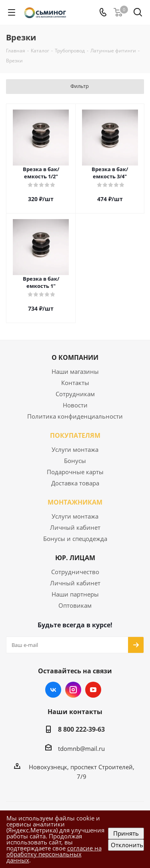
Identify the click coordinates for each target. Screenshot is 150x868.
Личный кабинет (75, 527)
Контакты (75, 383)
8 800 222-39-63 (81, 729)
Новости (75, 405)
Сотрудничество (75, 572)
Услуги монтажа (75, 449)
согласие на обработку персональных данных (54, 854)
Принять (126, 833)
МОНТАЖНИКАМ (75, 502)
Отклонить (127, 845)
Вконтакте (53, 690)
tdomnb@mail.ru (81, 748)
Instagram (73, 690)
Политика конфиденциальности (75, 416)
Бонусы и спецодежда (75, 539)
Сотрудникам (75, 394)
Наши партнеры (75, 594)
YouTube (93, 690)
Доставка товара (75, 483)
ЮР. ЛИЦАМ (75, 558)
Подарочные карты (75, 472)
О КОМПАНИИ (75, 357)
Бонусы (75, 461)
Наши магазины (75, 371)
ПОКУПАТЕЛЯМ (75, 435)
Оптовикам (75, 605)
